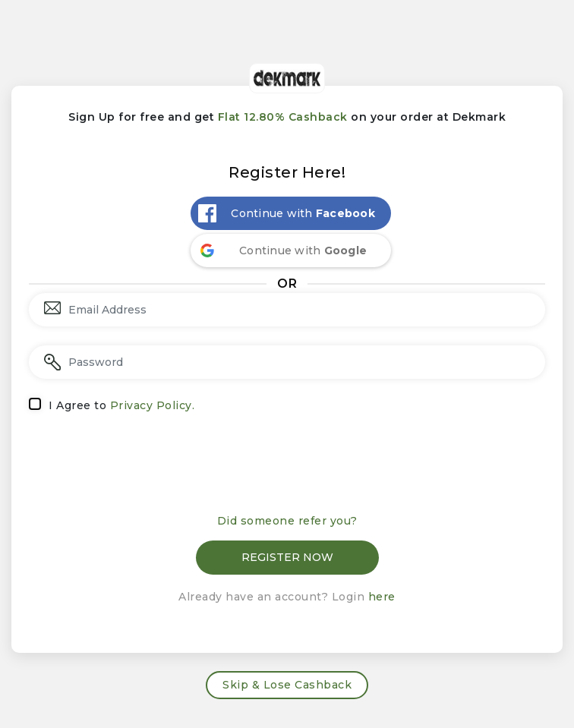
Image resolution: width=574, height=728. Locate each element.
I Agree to (121, 405)
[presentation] (287, 468)
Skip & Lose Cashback (287, 685)
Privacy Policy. (153, 405)
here (382, 597)
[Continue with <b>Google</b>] (291, 251)
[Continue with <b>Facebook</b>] (291, 213)
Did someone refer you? (287, 521)
